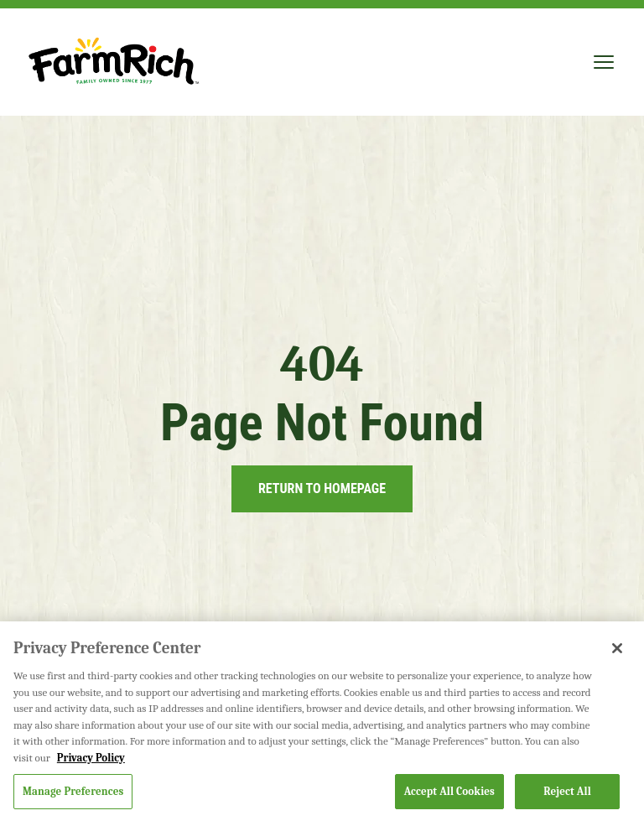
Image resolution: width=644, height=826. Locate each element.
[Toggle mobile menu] (604, 62)
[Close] (617, 648)
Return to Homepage (322, 488)
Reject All (567, 791)
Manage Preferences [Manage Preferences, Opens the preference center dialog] (73, 791)
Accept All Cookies (449, 791)
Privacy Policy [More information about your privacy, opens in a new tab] (91, 758)
